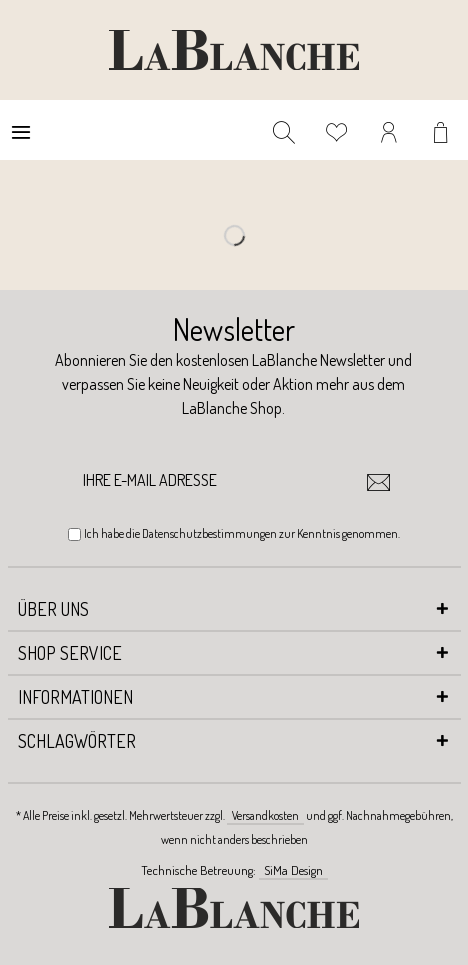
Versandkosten (265, 815)
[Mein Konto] (390, 130)
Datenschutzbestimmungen (209, 533)
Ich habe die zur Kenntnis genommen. (242, 533)
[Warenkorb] (443, 130)
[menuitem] (21, 130)
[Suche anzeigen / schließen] (284, 130)
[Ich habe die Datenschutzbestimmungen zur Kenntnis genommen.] (74, 534)
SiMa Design (293, 870)
